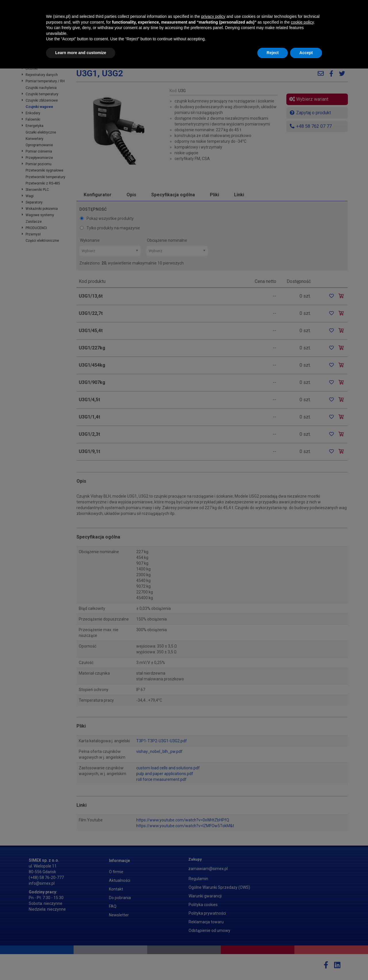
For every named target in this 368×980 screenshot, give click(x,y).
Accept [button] (306, 964)
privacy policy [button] (213, 928)
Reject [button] (273, 964)
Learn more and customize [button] (81, 964)
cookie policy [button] (302, 934)
